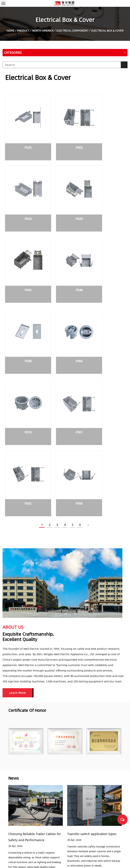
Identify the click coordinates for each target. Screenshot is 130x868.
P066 (65, 261)
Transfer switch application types (92, 653)
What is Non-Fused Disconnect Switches (98, 845)
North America (43, 31)
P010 (107, 261)
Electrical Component (72, 31)
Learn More (18, 512)
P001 (23, 322)
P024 (107, 138)
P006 (107, 322)
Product (23, 31)
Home (10, 31)
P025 (23, 138)
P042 (65, 200)
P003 (65, 138)
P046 (107, 200)
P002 (65, 322)
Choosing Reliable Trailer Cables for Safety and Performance (101, 815)
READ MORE (16, 697)
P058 (23, 261)
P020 (23, 200)
